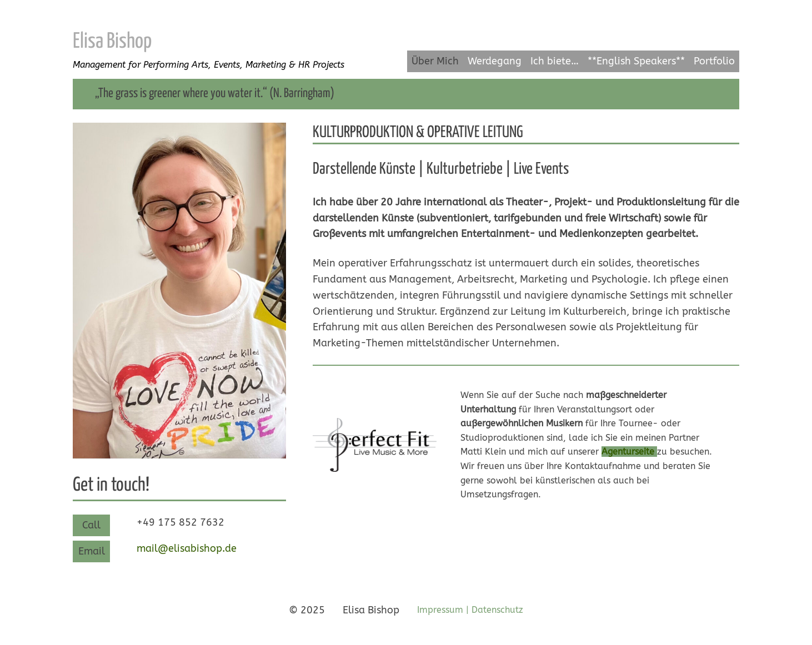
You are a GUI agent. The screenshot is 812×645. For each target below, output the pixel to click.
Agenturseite (628, 452)
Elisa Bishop (112, 42)
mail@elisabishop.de (187, 548)
